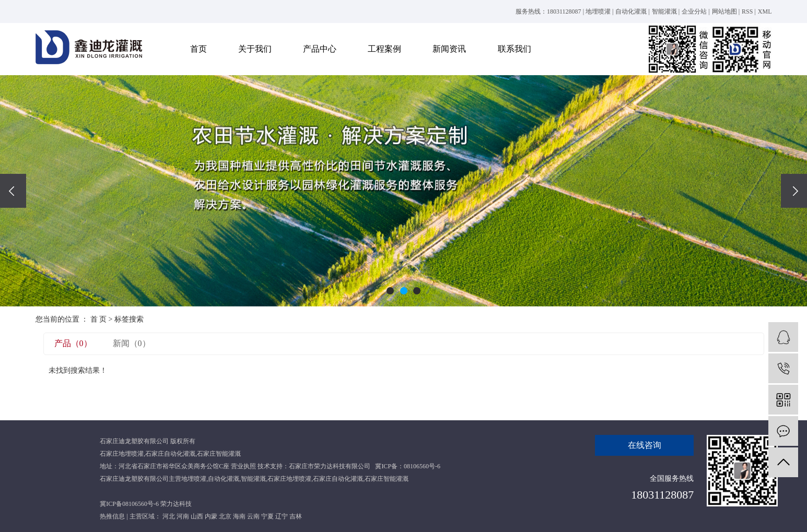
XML (765, 11)
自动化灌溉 (631, 11)
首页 (198, 49)
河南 (183, 516)
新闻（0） (132, 343)
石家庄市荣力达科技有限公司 (330, 466)
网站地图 (724, 11)
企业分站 (694, 11)
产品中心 (320, 49)
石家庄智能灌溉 (219, 454)
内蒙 (211, 516)
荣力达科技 (176, 504)
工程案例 (384, 49)
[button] (390, 291)
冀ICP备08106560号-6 (129, 504)
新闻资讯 (449, 49)
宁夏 (267, 516)
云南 (253, 516)
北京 (225, 516)
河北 (169, 516)
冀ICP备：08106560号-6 (408, 466)
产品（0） (73, 343)
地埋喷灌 (598, 11)
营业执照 (243, 466)
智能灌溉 (664, 11)
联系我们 (514, 49)
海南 (239, 516)
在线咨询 (645, 445)
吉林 (296, 516)
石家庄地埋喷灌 (122, 454)
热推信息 (112, 516)
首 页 (99, 319)
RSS (747, 11)
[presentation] (13, 191)
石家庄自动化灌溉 (170, 454)
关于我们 (255, 49)
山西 (197, 516)
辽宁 (282, 516)
